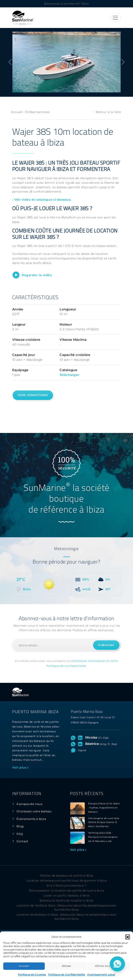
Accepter (24, 966)
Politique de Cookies (32, 974)
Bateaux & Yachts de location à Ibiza (66, 901)
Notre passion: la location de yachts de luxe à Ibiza (66, 891)
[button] (128, 937)
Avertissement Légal (101, 974)
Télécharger (69, 375)
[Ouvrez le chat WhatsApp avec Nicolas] (74, 737)
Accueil (17, 112)
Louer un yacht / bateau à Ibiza (67, 896)
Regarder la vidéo (37, 275)
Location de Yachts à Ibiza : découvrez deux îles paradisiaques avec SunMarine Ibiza (66, 908)
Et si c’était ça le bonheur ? (66, 886)
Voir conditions (33, 395)
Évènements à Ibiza (31, 819)
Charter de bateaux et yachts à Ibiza (67, 876)
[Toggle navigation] (115, 18)
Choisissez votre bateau (34, 811)
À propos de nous (29, 804)
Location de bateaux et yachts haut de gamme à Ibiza (67, 881)
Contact (22, 841)
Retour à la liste (106, 112)
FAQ (20, 834)
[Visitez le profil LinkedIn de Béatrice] (81, 744)
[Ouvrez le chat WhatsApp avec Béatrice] (74, 744)
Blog (20, 826)
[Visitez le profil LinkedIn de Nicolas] (81, 737)
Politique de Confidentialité (67, 974)
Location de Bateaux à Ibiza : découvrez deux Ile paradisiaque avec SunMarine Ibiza (66, 917)
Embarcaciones (37, 112)
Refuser (66, 966)
